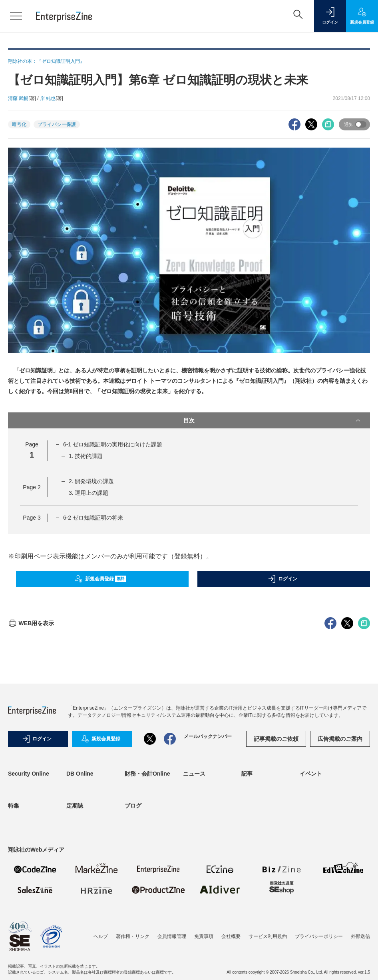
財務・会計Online (147, 918)
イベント (311, 918)
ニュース (194, 918)
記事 (247, 918)
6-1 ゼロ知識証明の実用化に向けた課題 (113, 444)
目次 (273, 420)
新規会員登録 (100, 579)
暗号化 (19, 124)
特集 (14, 950)
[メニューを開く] (16, 16)
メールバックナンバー (208, 880)
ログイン (283, 579)
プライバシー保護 (57, 124)
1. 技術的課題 (86, 456)
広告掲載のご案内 (340, 883)
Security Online (29, 918)
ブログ (133, 950)
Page (32, 487)
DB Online (80, 918)
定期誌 (75, 950)
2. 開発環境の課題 (92, 481)
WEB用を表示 (31, 767)
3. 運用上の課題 (89, 493)
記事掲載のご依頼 (276, 883)
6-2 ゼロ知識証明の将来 (93, 518)
